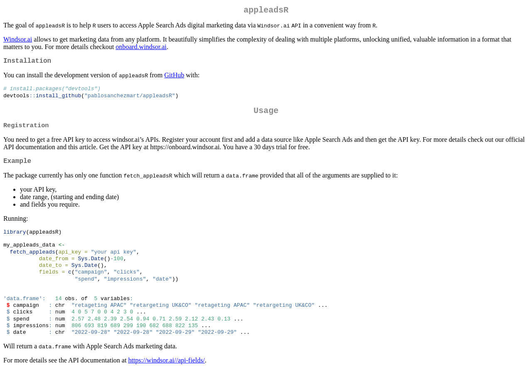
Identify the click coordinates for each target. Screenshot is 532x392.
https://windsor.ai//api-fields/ (166, 381)
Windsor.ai (18, 41)
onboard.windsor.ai (141, 48)
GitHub (174, 78)
